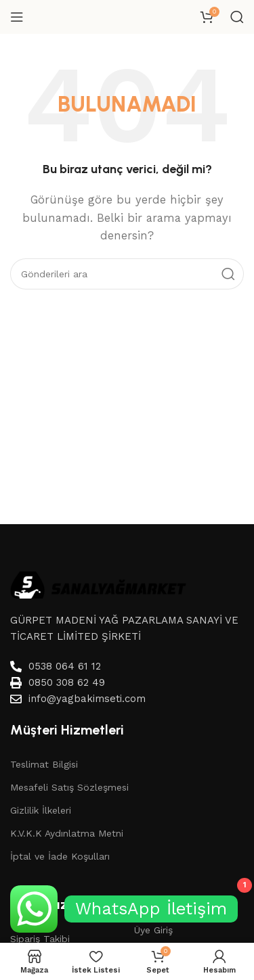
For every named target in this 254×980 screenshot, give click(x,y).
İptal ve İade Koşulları (60, 856)
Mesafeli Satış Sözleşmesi (69, 787)
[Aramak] (237, 17)
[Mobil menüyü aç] (17, 17)
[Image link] (98, 584)
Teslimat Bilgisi (44, 764)
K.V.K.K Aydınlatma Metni (67, 833)
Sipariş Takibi (40, 939)
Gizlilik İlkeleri (41, 810)
